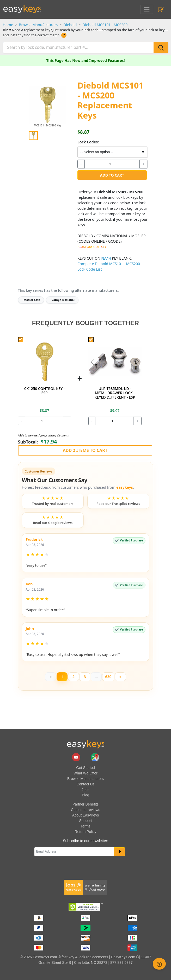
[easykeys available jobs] (85, 887)
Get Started (85, 768)
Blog (85, 795)
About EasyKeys (86, 815)
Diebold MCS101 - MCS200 (105, 25)
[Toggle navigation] (147, 9)
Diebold (70, 25)
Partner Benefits (85, 804)
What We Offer (85, 773)
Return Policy (85, 832)
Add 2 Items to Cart (85, 450)
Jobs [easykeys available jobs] (85, 790)
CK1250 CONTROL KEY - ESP (45, 391)
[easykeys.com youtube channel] (77, 757)
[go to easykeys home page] (85, 744)
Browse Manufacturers (38, 25)
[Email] (75, 852)
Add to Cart (112, 175)
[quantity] (112, 164)
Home (8, 25)
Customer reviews (85, 810)
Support (85, 821)
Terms (85, 826)
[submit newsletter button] (120, 852)
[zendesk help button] (159, 964)
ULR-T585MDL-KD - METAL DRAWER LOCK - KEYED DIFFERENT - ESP (115, 393)
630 (108, 677)
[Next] (120, 677)
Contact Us (85, 784)
